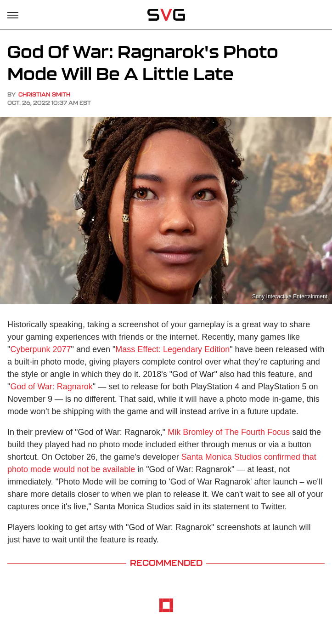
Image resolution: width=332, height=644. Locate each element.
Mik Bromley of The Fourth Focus (229, 432)
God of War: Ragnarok (51, 387)
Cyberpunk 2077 (40, 349)
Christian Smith (44, 94)
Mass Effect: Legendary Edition (172, 349)
